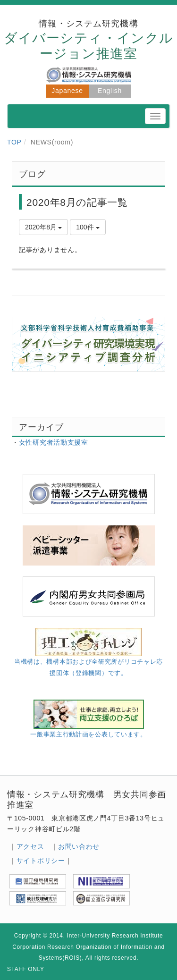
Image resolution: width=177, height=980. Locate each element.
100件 (88, 227)
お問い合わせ (79, 846)
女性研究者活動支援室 (54, 442)
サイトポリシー (41, 861)
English (110, 91)
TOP (14, 142)
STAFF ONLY (26, 969)
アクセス (30, 846)
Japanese (67, 91)
